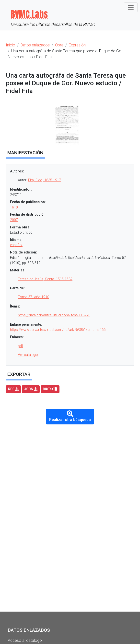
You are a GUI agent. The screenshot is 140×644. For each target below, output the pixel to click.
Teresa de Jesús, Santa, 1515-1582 (45, 279)
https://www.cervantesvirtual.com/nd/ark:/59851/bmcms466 (58, 330)
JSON (31, 389)
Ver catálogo (28, 355)
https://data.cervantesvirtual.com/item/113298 (54, 315)
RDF (13, 389)
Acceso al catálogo (25, 640)
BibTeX (50, 389)
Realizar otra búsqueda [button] (70, 416)
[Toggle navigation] (131, 7)
